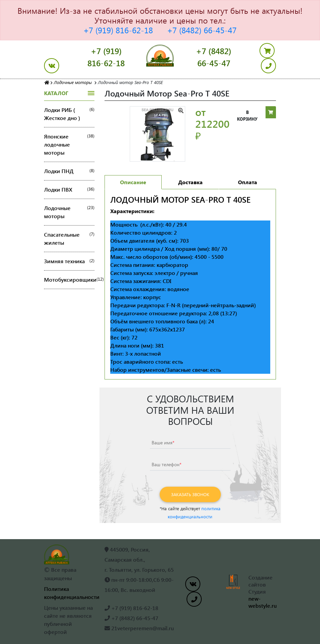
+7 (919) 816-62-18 (118, 30)
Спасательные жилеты (69, 239)
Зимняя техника (69, 261)
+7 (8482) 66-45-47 (202, 30)
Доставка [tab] (190, 182)
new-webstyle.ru (263, 602)
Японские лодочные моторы (69, 145)
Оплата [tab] (248, 182)
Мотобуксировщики (69, 280)
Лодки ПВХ (69, 190)
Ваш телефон (167, 464)
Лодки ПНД (69, 171)
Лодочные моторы (69, 212)
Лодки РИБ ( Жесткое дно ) (69, 114)
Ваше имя (163, 442)
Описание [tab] (133, 182)
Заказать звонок (190, 494)
